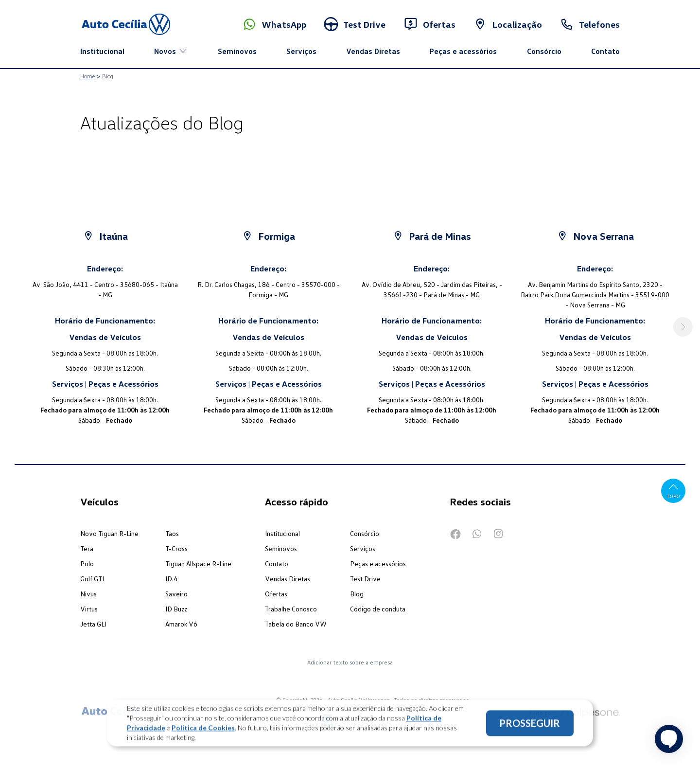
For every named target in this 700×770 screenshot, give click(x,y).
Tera (87, 548)
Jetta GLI (93, 624)
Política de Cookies (203, 730)
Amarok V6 (181, 624)
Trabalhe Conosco (291, 609)
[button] (683, 327)
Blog (357, 594)
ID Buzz (176, 609)
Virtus (89, 609)
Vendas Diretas (373, 51)
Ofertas (276, 594)
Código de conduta (378, 609)
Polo (87, 564)
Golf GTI (92, 579)
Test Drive (365, 579)
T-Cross (176, 548)
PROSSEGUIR (530, 725)
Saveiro (176, 594)
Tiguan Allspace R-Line (198, 564)
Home (87, 76)
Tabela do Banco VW (296, 624)
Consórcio (544, 51)
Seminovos (237, 51)
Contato (605, 51)
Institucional (102, 51)
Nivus (88, 594)
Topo (674, 491)
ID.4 (171, 579)
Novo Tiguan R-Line (109, 533)
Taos (172, 533)
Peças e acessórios (463, 51)
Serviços (301, 51)
